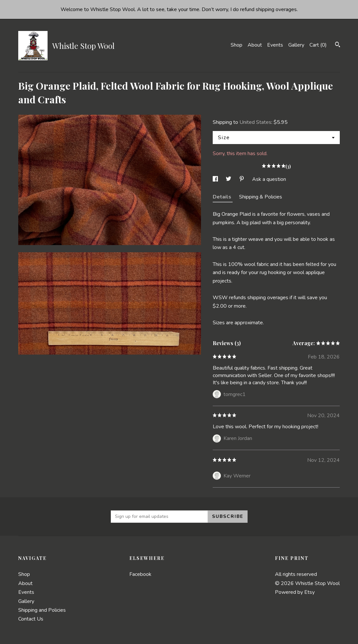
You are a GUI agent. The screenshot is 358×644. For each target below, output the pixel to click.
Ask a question (269, 179)
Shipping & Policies (261, 197)
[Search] (338, 45)
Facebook (140, 574)
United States (255, 122)
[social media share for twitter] (229, 179)
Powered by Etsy (295, 592)
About (255, 45)
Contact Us (31, 619)
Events (275, 45)
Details (223, 197)
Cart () (318, 45)
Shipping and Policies (42, 610)
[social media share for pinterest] (242, 179)
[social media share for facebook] (216, 179)
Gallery (296, 45)
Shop (236, 45)
